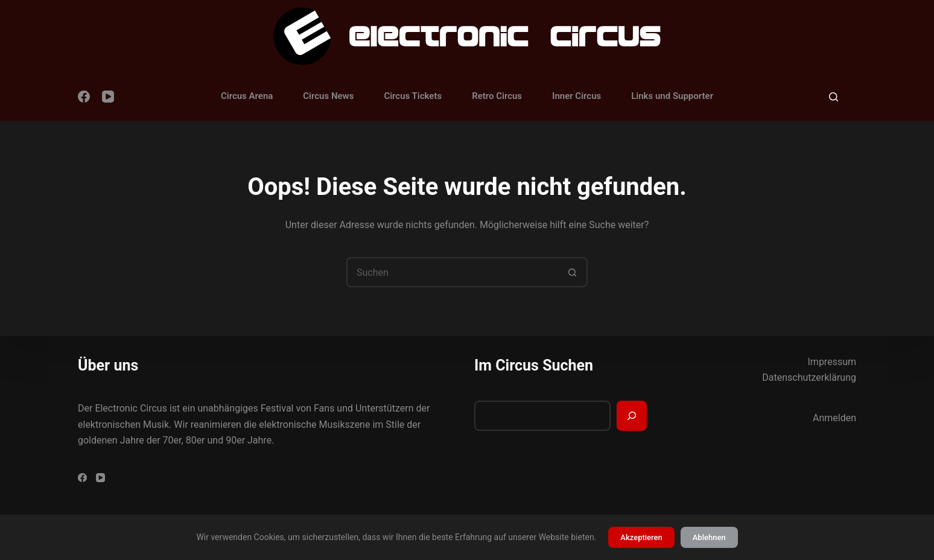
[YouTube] (108, 97)
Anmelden (834, 418)
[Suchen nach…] (452, 272)
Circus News (328, 96)
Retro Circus (497, 96)
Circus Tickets (413, 96)
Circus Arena (247, 96)
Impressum (832, 362)
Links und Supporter (672, 96)
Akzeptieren (641, 537)
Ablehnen (709, 537)
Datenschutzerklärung (809, 377)
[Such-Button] (573, 272)
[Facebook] (84, 97)
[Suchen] (834, 97)
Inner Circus (577, 96)
